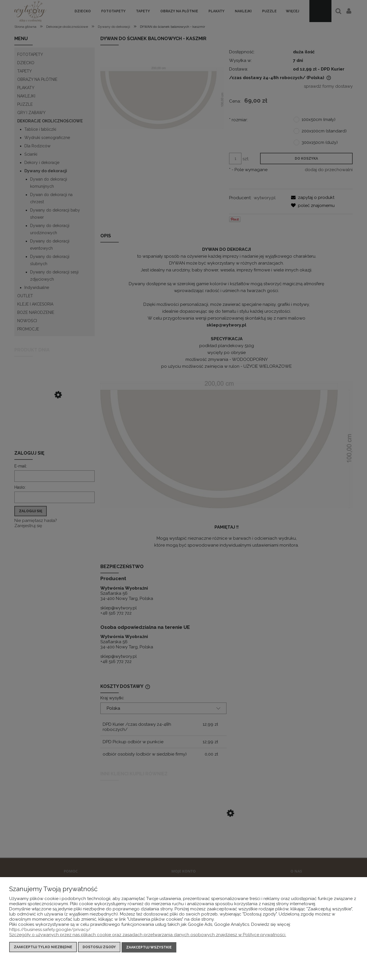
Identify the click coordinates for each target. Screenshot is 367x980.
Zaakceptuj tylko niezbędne (43, 947)
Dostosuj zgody (99, 947)
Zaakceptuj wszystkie (149, 947)
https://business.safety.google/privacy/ (50, 930)
